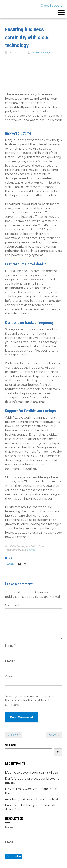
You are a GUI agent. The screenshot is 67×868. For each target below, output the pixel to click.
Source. (31, 550)
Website (11, 676)
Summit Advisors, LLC (42, 52)
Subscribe (14, 856)
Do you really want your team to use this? (31, 791)
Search (11, 745)
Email (10, 661)
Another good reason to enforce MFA (32, 799)
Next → (54, 735)
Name (10, 646)
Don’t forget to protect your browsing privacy (32, 781)
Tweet (10, 563)
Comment (12, 605)
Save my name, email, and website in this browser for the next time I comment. (31, 700)
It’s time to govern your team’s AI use (31, 773)
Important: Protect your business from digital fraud (33, 807)
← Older (14, 735)
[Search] (58, 752)
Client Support (51, 6)
